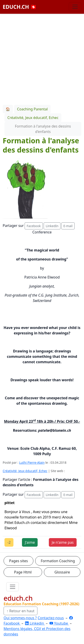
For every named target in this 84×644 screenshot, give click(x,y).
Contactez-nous (51, 618)
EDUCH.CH (20, 7)
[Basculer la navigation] (75, 7)
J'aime (30, 542)
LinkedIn (52, 226)
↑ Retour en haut (20, 611)
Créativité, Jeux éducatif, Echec (25, 471)
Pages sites (19, 561)
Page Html (23, 572)
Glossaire (62, 572)
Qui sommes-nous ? (20, 618)
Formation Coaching (58, 561)
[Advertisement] (42, 58)
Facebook (34, 226)
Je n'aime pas (63, 542)
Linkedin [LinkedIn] (35, 623)
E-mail (68, 226)
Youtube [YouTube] (59, 623)
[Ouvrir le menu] (13, 587)
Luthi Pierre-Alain (32, 462)
